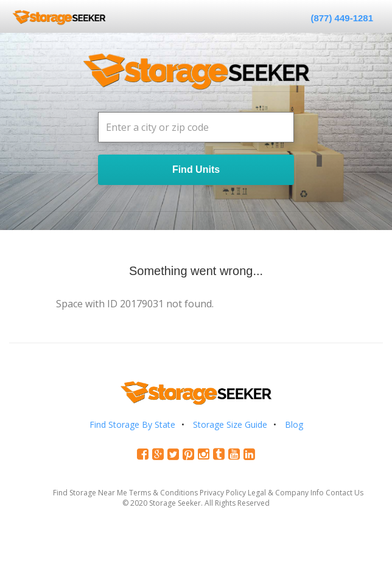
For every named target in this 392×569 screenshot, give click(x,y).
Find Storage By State (132, 424)
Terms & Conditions (163, 493)
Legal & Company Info (286, 493)
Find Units (196, 169)
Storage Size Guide (230, 424)
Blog (294, 424)
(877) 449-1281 (342, 18)
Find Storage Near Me (90, 493)
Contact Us (345, 493)
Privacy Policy (223, 493)
